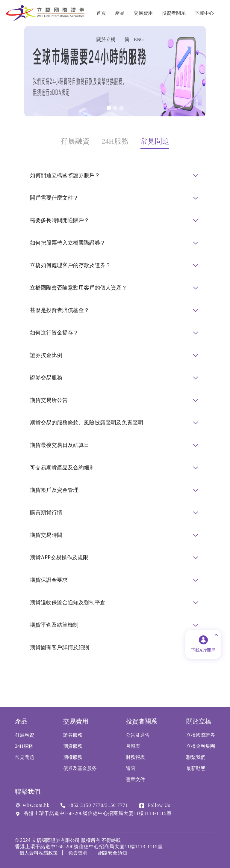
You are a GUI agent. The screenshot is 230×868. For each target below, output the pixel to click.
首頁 (101, 13)
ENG (139, 39)
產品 (120, 13)
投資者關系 (174, 13)
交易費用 (143, 13)
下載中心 (204, 13)
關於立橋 (106, 39)
